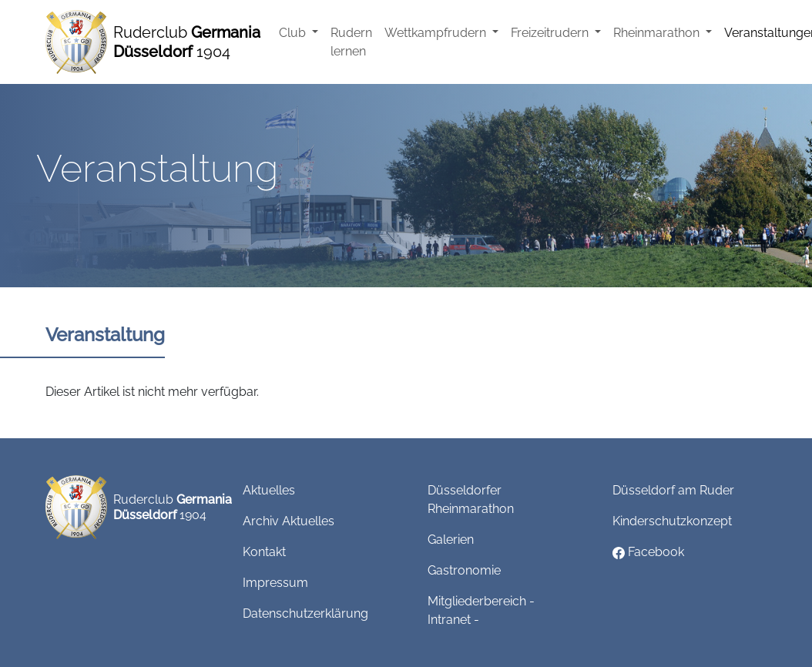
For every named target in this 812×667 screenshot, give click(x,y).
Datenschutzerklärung (305, 613)
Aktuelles (269, 490)
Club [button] (294, 33)
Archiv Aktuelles (289, 521)
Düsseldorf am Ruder (673, 490)
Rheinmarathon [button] (658, 33)
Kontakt (264, 552)
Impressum (275, 583)
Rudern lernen (351, 42)
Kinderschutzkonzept (672, 521)
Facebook (648, 552)
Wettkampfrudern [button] (437, 33)
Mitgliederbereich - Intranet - (481, 610)
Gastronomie (464, 570)
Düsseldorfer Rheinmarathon (471, 499)
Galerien (451, 540)
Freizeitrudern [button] (551, 33)
